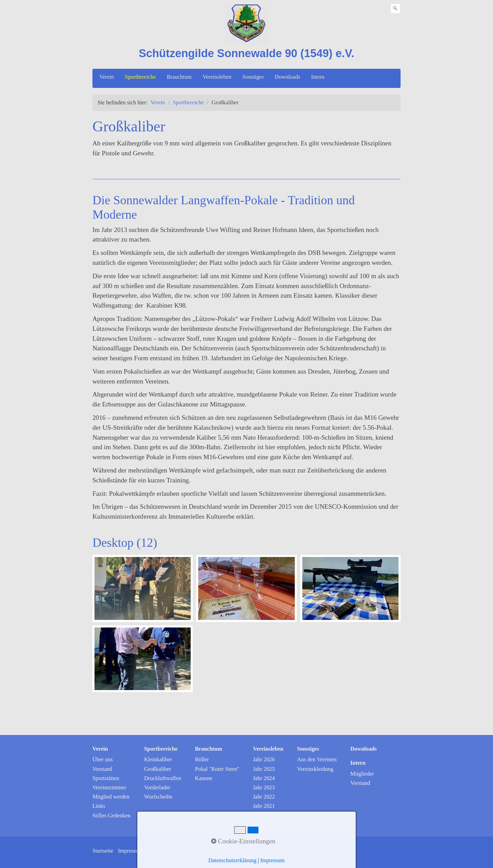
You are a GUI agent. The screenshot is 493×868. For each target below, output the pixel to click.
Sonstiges (253, 77)
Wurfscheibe (158, 797)
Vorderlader (157, 787)
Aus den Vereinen (317, 759)
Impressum (131, 851)
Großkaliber (158, 769)
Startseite (103, 851)
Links (99, 806)
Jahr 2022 (264, 797)
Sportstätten (106, 778)
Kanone (204, 778)
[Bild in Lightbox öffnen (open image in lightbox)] (143, 588)
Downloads (287, 77)
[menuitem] (107, 77)
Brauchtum (179, 77)
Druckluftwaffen (163, 778)
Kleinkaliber (158, 759)
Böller (202, 759)
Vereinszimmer (109, 787)
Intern (318, 77)
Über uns (103, 759)
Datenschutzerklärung (172, 851)
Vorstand (102, 769)
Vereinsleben (217, 77)
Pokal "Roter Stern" (217, 769)
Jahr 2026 (264, 759)
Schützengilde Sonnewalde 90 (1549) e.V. (246, 53)
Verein (107, 77)
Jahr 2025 (264, 769)
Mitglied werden (111, 797)
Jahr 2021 (264, 806)
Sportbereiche (141, 77)
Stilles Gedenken (111, 815)
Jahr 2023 (264, 787)
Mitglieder (362, 774)
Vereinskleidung (315, 769)
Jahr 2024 (264, 778)
